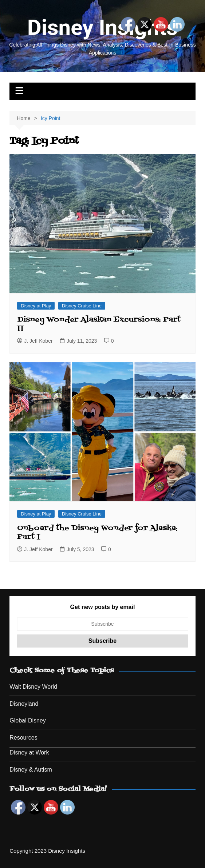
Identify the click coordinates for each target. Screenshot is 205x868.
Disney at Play (36, 306)
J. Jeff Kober (35, 341)
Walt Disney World (33, 687)
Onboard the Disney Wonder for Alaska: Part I (97, 533)
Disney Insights (102, 27)
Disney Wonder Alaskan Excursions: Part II (99, 324)
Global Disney (28, 720)
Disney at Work (29, 752)
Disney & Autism (31, 770)
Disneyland (24, 704)
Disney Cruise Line (82, 306)
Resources (23, 738)
